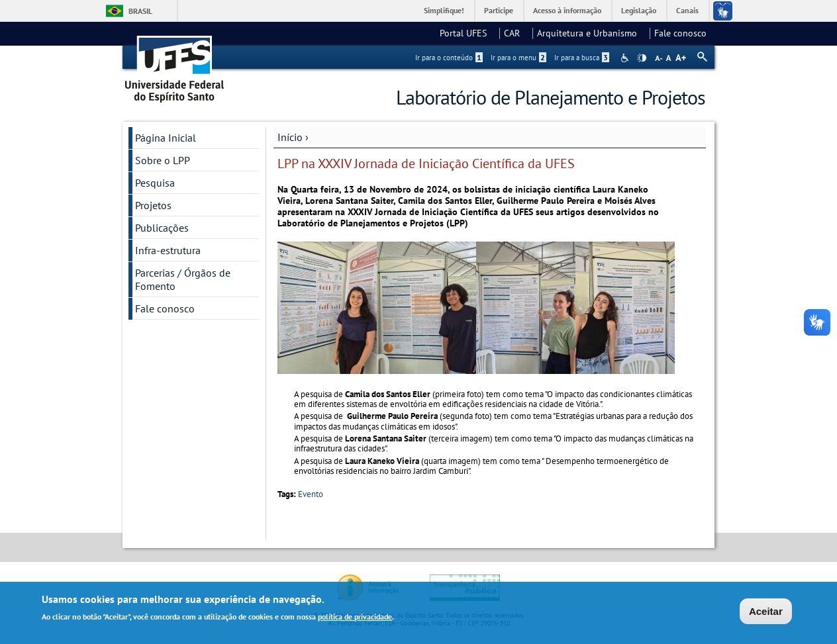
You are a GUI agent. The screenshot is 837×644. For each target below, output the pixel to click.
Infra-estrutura (168, 250)
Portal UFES (467, 33)
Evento (311, 494)
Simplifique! (444, 10)
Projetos (153, 205)
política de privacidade (355, 619)
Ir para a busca (582, 58)
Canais (687, 10)
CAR (516, 33)
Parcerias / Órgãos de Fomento (183, 279)
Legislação (639, 10)
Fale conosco (680, 33)
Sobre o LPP (163, 160)
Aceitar (766, 613)
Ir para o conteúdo (449, 58)
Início (290, 137)
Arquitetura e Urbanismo (591, 33)
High (642, 58)
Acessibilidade (626, 58)
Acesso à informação (567, 10)
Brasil (140, 11)
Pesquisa (155, 183)
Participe (499, 10)
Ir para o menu (518, 58)
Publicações (162, 228)
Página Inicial (166, 138)
